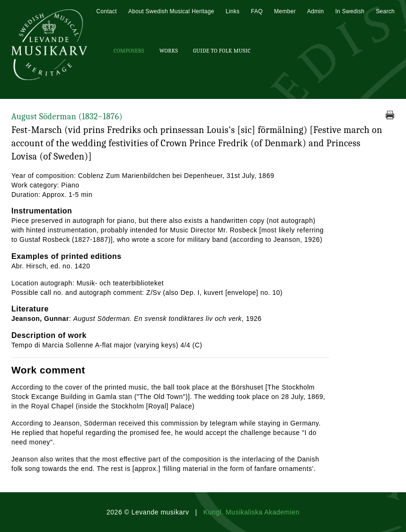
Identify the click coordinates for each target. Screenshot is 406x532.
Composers (129, 51)
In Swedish (350, 11)
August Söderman (67, 117)
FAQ (257, 11)
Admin (316, 11)
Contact (106, 11)
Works (169, 51)
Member (285, 11)
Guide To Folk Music (222, 51)
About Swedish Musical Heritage (171, 11)
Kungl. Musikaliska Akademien (252, 512)
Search (385, 11)
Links (233, 11)
